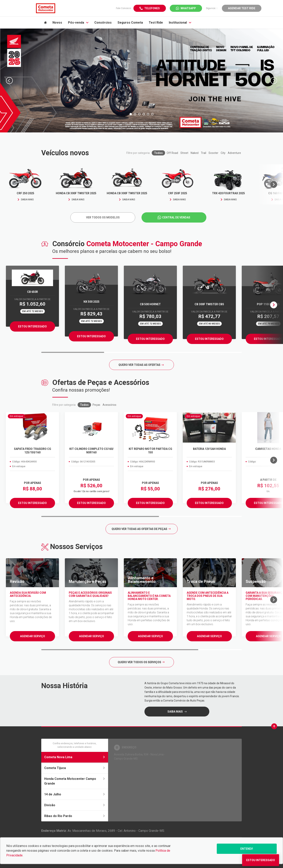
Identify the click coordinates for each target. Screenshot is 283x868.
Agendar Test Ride (242, 8)
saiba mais (175, 712)
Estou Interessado (32, 326)
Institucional (180, 23)
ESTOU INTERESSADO (32, 503)
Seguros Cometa (130, 23)
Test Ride (156, 23)
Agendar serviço (33, 636)
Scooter (213, 153)
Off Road (172, 153)
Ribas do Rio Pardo (75, 816)
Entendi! (247, 849)
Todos (158, 153)
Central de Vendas (176, 217)
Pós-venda (78, 23)
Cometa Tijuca (75, 768)
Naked (195, 153)
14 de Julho (75, 794)
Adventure (234, 153)
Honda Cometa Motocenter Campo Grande (75, 781)
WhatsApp (188, 8)
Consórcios (103, 23)
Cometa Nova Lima (75, 757)
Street (184, 153)
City (223, 153)
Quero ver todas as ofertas (141, 365)
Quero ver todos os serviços (141, 662)
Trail (204, 153)
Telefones (152, 8)
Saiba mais (25, 200)
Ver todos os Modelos (103, 217)
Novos (57, 23)
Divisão (75, 805)
